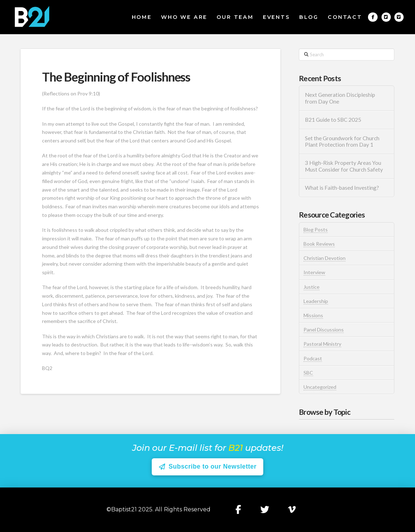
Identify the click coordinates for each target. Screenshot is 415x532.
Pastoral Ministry (322, 344)
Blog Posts (316, 230)
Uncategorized (320, 387)
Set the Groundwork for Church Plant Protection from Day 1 (342, 142)
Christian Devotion (325, 258)
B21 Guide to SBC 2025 (333, 120)
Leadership (316, 301)
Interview (314, 272)
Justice (312, 287)
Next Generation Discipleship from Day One (340, 98)
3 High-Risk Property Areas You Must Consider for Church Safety (344, 166)
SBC (308, 373)
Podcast (313, 358)
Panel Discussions (324, 330)
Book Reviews (319, 244)
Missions (313, 315)
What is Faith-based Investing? (342, 188)
